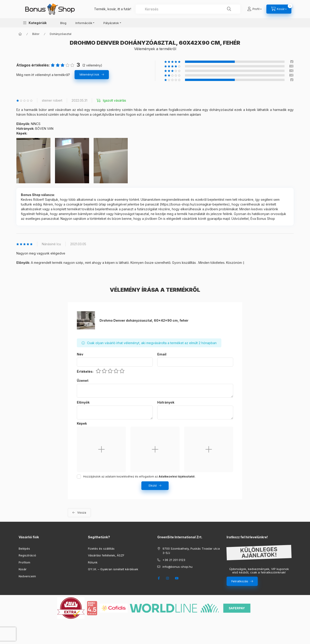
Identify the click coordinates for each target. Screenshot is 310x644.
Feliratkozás (240, 581)
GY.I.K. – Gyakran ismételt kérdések (113, 569)
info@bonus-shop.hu (177, 567)
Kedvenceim (27, 576)
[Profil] (254, 9)
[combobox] (188, 9)
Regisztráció (27, 555)
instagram (168, 578)
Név (80, 354)
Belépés (24, 549)
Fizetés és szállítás (101, 549)
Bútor (36, 34)
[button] (35, 23)
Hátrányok (166, 402)
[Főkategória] (20, 34)
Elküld (153, 486)
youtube (177, 578)
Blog (63, 23)
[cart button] (279, 9)
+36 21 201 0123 (174, 560)
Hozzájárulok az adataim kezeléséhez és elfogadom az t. (139, 476)
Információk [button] (84, 23)
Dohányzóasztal (61, 34)
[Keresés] (229, 9)
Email (162, 354)
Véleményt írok (89, 75)
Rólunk (93, 562)
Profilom (24, 562)
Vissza (82, 513)
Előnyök (83, 402)
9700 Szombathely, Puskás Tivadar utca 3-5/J (191, 551)
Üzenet (83, 381)
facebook (159, 578)
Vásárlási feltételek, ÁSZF (106, 555)
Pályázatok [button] (111, 23)
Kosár (23, 569)
